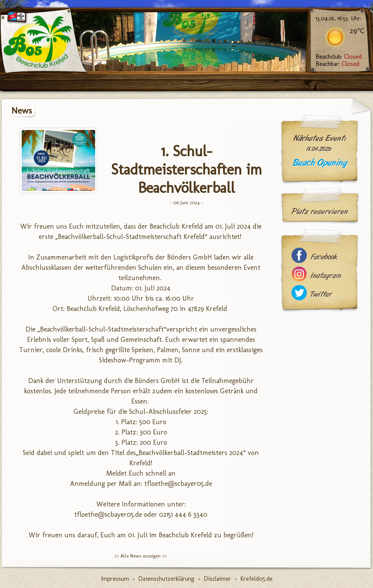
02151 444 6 (175, 514)
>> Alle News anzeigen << (140, 556)
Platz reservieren (320, 211)
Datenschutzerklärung (166, 579)
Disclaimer (217, 579)
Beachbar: (337, 64)
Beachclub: (339, 57)
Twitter (321, 294)
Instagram (326, 276)
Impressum (115, 579)
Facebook (324, 257)
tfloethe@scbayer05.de (178, 484)
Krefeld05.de (256, 579)
